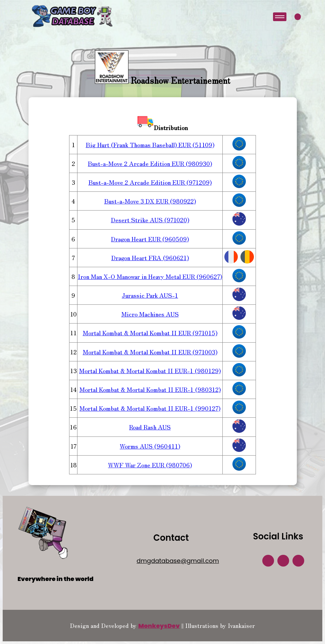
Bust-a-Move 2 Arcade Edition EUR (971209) (150, 182)
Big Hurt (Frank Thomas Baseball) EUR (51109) (150, 144)
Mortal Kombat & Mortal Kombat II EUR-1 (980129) (150, 370)
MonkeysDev (159, 626)
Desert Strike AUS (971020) (150, 220)
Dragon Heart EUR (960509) (150, 239)
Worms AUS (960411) (150, 446)
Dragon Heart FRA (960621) (150, 257)
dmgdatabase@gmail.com (178, 561)
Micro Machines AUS (150, 314)
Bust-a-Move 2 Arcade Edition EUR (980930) (150, 163)
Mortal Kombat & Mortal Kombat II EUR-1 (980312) (150, 389)
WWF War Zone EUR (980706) (150, 465)
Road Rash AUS (150, 427)
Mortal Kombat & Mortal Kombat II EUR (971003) (150, 352)
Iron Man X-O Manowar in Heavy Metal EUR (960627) (150, 276)
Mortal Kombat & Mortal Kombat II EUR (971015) (150, 333)
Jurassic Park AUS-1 (150, 295)
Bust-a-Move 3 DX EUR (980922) (150, 201)
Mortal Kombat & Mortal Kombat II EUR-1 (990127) (150, 408)
